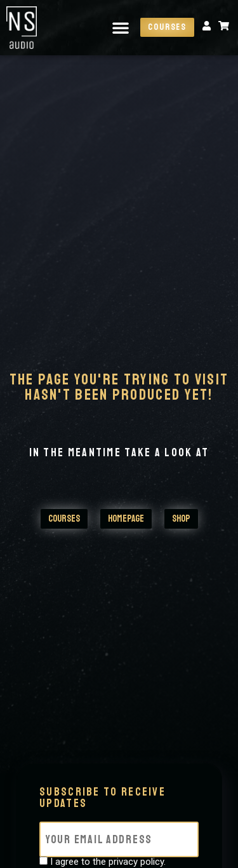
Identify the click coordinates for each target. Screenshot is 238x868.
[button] (121, 27)
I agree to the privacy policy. (108, 862)
